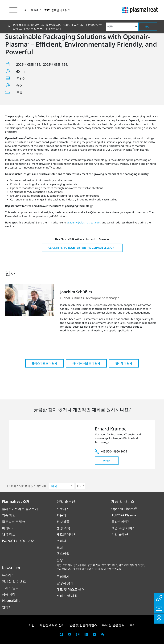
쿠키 (133, 625)
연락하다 (107, 461)
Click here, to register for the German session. (82, 248)
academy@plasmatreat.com (84, 222)
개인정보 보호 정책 (52, 625)
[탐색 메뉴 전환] (13, 10)
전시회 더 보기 (124, 363)
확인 (148, 27)
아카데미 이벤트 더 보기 (86, 363)
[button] (25, 10)
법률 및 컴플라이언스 (83, 625)
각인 (32, 625)
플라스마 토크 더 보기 (45, 363)
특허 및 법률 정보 (113, 625)
